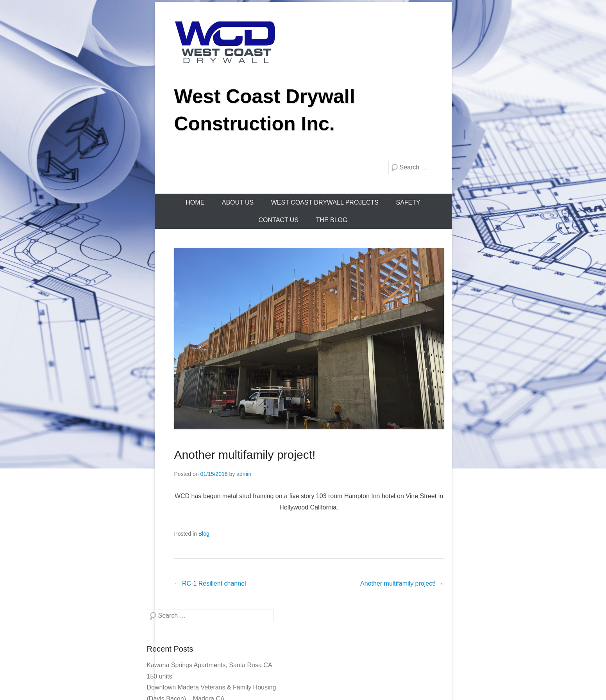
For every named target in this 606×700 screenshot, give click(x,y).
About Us (238, 202)
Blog (204, 534)
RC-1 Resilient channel (210, 583)
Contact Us (279, 220)
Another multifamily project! (245, 455)
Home (195, 202)
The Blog (332, 220)
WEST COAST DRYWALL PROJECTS (325, 202)
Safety (408, 202)
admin (244, 474)
